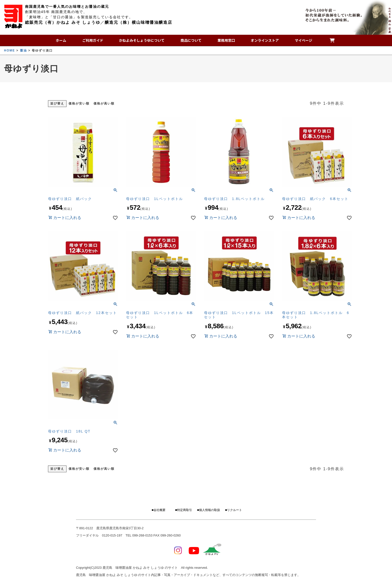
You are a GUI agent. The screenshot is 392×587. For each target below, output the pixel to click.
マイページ (298, 40)
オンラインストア (261, 40)
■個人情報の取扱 (208, 510)
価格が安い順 (79, 103)
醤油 (23, 50)
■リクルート (233, 510)
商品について (190, 40)
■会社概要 (158, 510)
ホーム (63, 40)
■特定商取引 (183, 510)
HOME (9, 50)
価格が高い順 (104, 103)
